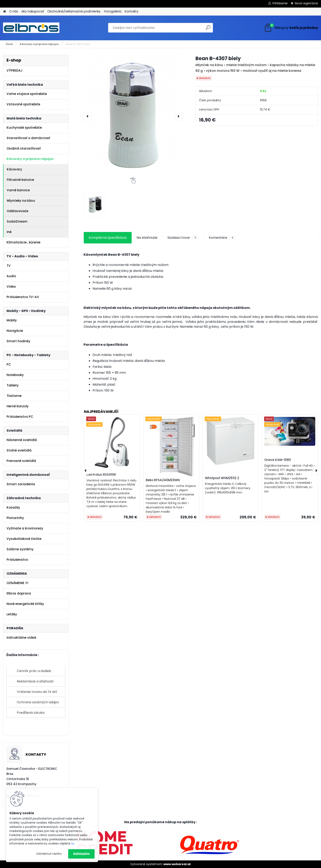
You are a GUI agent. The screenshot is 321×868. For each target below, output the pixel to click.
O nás (14, 11)
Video (11, 287)
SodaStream (17, 221)
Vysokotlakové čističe (24, 539)
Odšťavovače (18, 211)
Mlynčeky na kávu (21, 201)
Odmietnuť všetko (49, 854)
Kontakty (132, 11)
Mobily (12, 320)
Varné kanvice (18, 190)
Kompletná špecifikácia (108, 238)
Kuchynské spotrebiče (24, 128)
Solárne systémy (20, 549)
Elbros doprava (19, 593)
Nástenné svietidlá (22, 440)
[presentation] (88, 116)
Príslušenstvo (17, 560)
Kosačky (13, 507)
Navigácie (15, 331)
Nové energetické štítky (25, 604)
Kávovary (14, 169)
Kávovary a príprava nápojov (39, 44)
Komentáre (222, 238)
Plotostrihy (15, 518)
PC (9, 364)
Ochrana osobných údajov (38, 702)
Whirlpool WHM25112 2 (222, 478)
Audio (11, 276)
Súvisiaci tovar (183, 238)
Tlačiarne (14, 396)
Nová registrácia (306, 3)
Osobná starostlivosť (24, 148)
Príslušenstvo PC (20, 417)
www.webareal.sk (177, 864)
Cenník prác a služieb (34, 671)
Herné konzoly (18, 406)
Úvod (9, 44)
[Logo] (31, 28)
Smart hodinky (18, 341)
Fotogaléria (113, 11)
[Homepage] (5, 12)
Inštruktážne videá (21, 638)
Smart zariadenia (21, 484)
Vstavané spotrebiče (23, 104)
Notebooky (15, 375)
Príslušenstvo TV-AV (23, 297)
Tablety (13, 385)
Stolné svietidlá (19, 450)
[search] (208, 29)
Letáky (12, 614)
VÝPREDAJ (15, 70)
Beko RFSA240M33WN (163, 480)
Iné (9, 232)
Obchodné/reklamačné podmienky (74, 11)
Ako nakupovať (33, 11)
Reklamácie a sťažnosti (35, 681)
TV (9, 266)
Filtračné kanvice (20, 180)
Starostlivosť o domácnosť (28, 138)
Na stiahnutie (147, 238)
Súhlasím (81, 854)
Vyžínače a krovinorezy (25, 528)
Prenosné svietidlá (21, 461)
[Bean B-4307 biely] (133, 116)
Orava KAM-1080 (278, 460)
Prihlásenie (280, 3)
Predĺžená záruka (31, 713)
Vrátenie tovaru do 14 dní (37, 692)
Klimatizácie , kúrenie (23, 242)
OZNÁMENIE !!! (17, 583)
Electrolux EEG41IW (101, 475)
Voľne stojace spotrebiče (27, 94)
